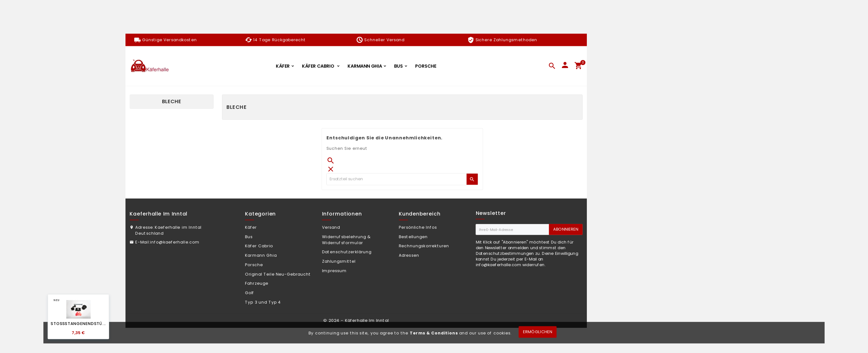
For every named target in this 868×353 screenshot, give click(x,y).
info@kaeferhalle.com (175, 242)
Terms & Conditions (434, 333)
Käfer (251, 227)
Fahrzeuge (257, 283)
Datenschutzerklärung (347, 252)
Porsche (254, 265)
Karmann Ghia (261, 255)
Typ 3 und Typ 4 (263, 302)
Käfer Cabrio (259, 246)
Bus (249, 237)
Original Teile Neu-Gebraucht (278, 274)
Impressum (334, 271)
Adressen (409, 255)
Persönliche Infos (418, 227)
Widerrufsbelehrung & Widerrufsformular (347, 240)
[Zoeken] (397, 179)
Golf (250, 293)
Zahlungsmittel (339, 261)
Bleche (172, 101)
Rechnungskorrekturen (424, 246)
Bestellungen (413, 237)
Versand (331, 227)
